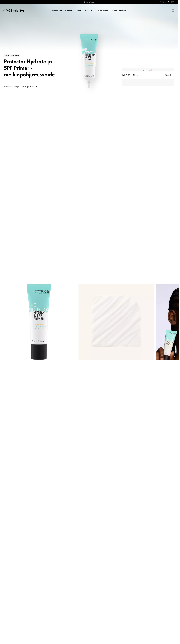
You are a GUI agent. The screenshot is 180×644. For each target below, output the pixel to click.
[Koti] (13, 11)
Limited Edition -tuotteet (62, 11)
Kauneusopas (102, 11)
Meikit (78, 11)
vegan (7, 55)
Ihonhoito (89, 11)
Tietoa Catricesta (119, 11)
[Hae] (173, 11)
